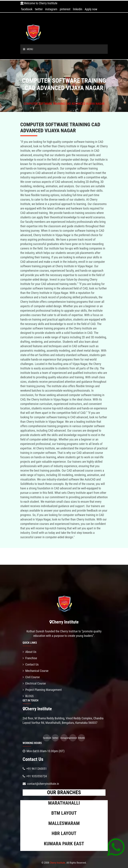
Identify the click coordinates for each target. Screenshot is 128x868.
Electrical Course (34, 683)
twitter (39, 9)
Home (61, 99)
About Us (30, 652)
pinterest (65, 9)
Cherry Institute (58, 863)
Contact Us (31, 664)
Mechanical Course (36, 671)
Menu (28, 49)
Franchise (30, 658)
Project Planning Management (42, 690)
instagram (51, 9)
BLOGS (28, 696)
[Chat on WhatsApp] (116, 847)
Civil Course (31, 677)
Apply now (91, 9)
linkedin (78, 9)
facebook (27, 9)
